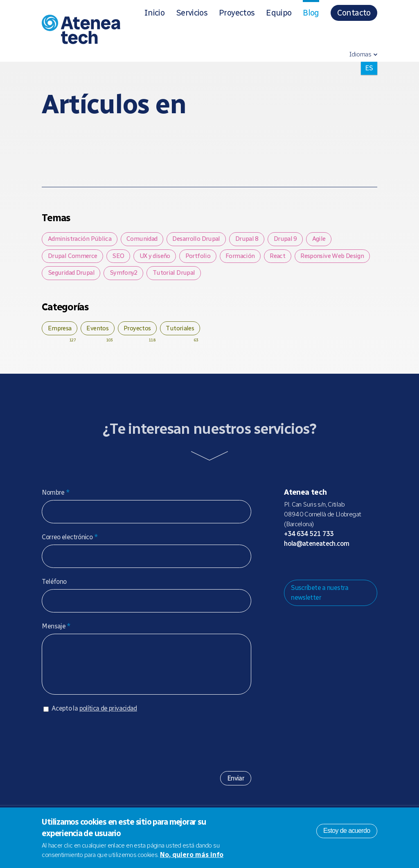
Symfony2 (211, 276)
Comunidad (145, 239)
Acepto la (94, 721)
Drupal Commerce (74, 258)
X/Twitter (329, 569)
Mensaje (56, 631)
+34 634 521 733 (309, 539)
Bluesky (316, 569)
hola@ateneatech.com (317, 548)
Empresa (61, 332)
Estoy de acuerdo (347, 831)
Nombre (56, 497)
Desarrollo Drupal (201, 239)
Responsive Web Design (82, 276)
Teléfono (54, 587)
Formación (251, 258)
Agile (330, 239)
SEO (122, 258)
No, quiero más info (192, 855)
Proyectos (237, 13)
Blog (311, 13)
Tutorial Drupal (263, 276)
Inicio (154, 13)
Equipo (279, 13)
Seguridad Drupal (156, 276)
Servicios (192, 13)
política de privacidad (108, 721)
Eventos (102, 332)
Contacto (354, 13)
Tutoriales (190, 332)
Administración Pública (80, 239)
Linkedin (355, 569)
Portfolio (206, 258)
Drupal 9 (294, 239)
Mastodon (303, 569)
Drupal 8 (254, 239)
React (291, 258)
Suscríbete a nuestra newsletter (320, 598)
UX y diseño (161, 258)
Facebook (342, 569)
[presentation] (104, 751)
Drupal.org (290, 569)
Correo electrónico (70, 542)
